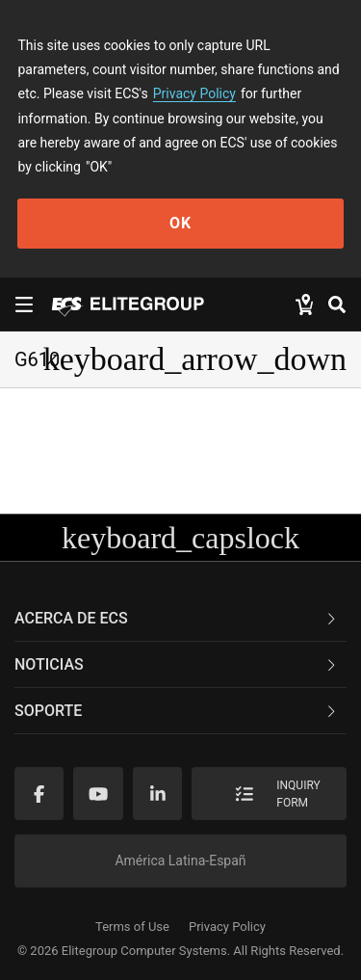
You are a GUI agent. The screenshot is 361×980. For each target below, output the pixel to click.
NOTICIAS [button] (177, 664)
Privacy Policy (194, 93)
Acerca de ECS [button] (177, 618)
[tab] (180, 619)
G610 (37, 359)
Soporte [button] (177, 711)
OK (180, 223)
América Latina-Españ (180, 861)
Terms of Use (132, 927)
